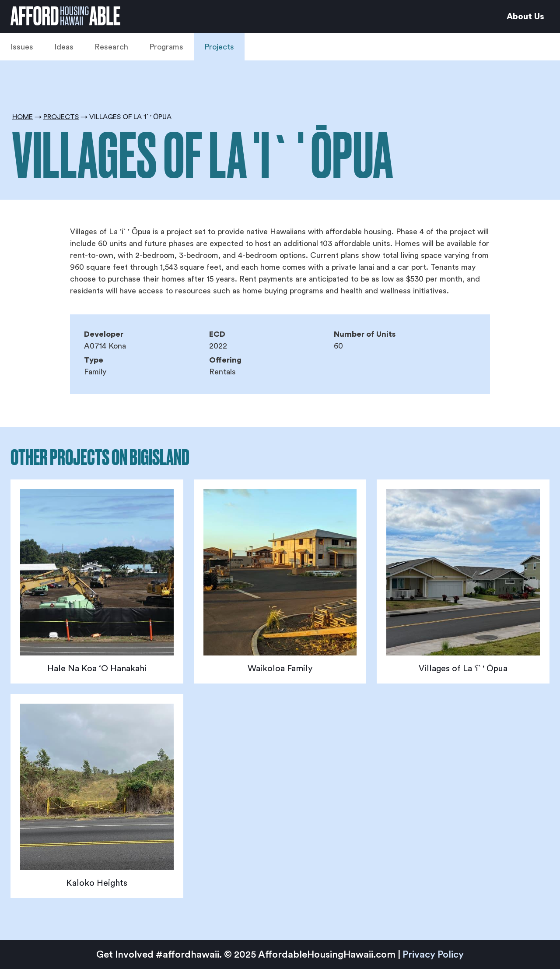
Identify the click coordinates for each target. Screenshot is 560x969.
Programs (166, 47)
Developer (104, 334)
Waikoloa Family (280, 669)
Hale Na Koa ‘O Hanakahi (97, 669)
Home (23, 117)
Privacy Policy (433, 955)
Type (94, 360)
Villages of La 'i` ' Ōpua (463, 669)
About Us (525, 17)
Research (111, 47)
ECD (217, 334)
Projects (219, 47)
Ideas (64, 47)
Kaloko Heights (97, 883)
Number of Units (365, 334)
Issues (22, 47)
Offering (225, 360)
